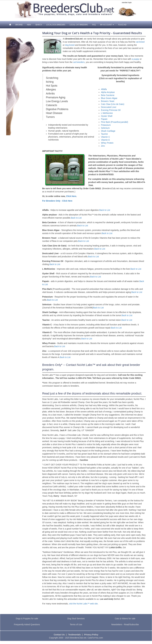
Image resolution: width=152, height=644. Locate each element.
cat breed (140, 42)
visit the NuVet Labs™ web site (83, 604)
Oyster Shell (107, 116)
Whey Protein (107, 143)
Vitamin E (105, 140)
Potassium (106, 125)
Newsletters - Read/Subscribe (125, 624)
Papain (104, 119)
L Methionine (107, 113)
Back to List (105, 210)
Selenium (105, 128)
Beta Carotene (108, 95)
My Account (107, 25)
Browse (19, 25)
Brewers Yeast (108, 101)
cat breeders (79, 62)
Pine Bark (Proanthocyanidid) (114, 122)
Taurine (104, 134)
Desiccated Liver (109, 107)
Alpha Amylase (108, 92)
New (29, 25)
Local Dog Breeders (56, 25)
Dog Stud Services (76, 619)
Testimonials (74, 635)
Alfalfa (104, 89)
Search (39, 25)
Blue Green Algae (109, 98)
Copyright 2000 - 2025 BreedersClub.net (68, 638)
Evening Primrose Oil (111, 110)
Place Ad (122, 25)
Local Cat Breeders (79, 25)
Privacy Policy (91, 635)
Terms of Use (76, 624)
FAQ (94, 25)
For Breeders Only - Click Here (57, 201)
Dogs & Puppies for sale (27, 619)
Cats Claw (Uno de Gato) (113, 104)
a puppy (136, 59)
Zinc (103, 146)
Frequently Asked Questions (27, 624)
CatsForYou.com (95, 638)
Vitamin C (105, 137)
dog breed (70, 45)
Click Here (71, 196)
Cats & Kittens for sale (125, 619)
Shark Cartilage (108, 131)
